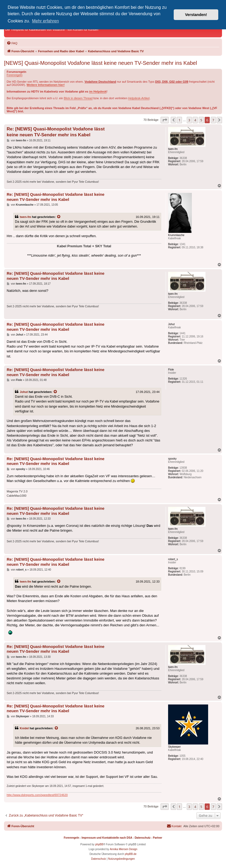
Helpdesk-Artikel (139, 98)
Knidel (24, 728)
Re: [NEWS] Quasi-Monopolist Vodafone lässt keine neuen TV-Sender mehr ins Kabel (56, 132)
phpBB (99, 844)
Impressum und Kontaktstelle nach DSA (107, 838)
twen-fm (25, 217)
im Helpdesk (98, 91)
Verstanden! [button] (196, 15)
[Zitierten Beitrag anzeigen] (59, 217)
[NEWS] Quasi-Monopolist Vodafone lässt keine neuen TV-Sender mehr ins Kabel (100, 63)
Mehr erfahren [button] (45, 21)
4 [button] (195, 120)
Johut (24, 392)
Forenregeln (15, 75)
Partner (158, 838)
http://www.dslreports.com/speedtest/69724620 (37, 795)
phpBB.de (131, 854)
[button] (165, 120)
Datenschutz (143, 838)
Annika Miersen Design (124, 849)
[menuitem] (12, 43)
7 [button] (213, 120)
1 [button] (179, 120)
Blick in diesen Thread (78, 98)
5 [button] (201, 120)
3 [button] (189, 120)
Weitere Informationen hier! (46, 85)
